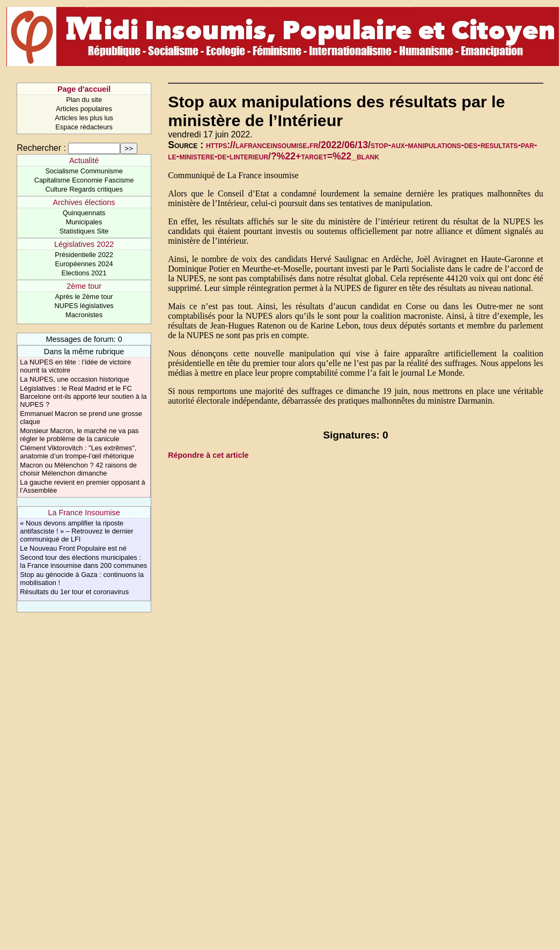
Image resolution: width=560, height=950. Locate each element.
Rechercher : (41, 148)
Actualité (84, 160)
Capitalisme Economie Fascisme (84, 180)
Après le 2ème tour (84, 297)
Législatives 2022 (84, 244)
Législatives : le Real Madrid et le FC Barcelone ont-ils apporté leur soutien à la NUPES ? (83, 396)
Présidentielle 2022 (84, 255)
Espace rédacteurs (84, 127)
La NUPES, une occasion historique (74, 379)
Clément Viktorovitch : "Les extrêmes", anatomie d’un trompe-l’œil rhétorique (78, 452)
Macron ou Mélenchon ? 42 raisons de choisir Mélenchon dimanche (78, 469)
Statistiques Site (84, 231)
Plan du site (84, 100)
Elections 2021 (84, 273)
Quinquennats (84, 213)
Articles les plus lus (84, 118)
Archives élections (84, 202)
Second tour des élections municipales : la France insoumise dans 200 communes (83, 561)
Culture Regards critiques (84, 189)
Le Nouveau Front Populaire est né (73, 548)
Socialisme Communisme (84, 171)
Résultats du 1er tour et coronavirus (74, 592)
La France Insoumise (84, 513)
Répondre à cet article (208, 455)
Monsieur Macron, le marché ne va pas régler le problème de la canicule (79, 435)
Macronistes (84, 315)
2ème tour (84, 286)
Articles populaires (84, 109)
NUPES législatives (84, 306)
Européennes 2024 (84, 264)
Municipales (84, 222)
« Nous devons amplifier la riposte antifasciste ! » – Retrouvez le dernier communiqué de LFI (76, 531)
